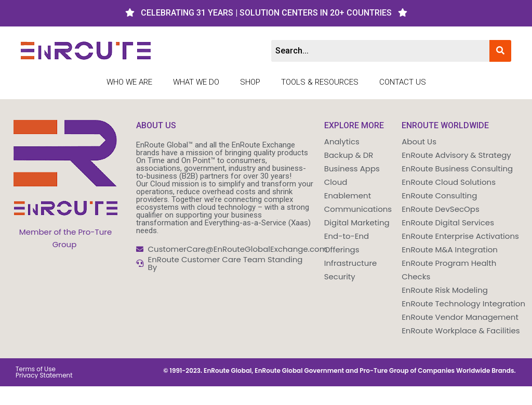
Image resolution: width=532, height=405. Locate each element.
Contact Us (403, 82)
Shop (250, 82)
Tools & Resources (320, 82)
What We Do (196, 82)
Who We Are (129, 82)
